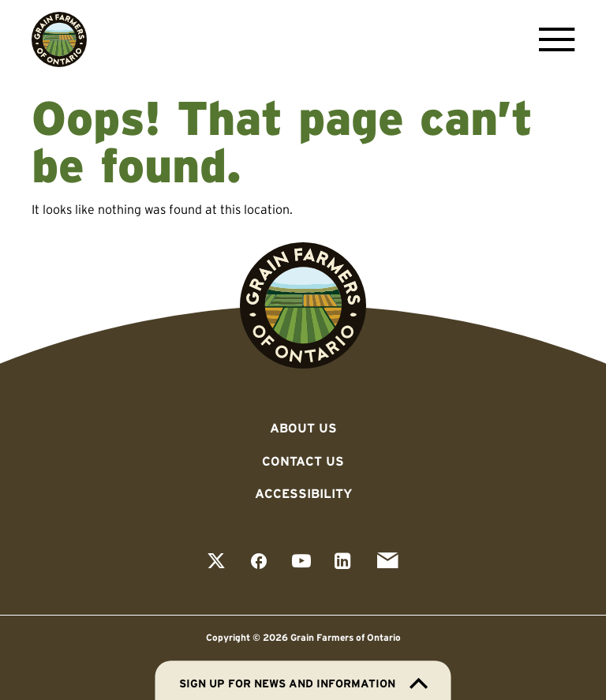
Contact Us (303, 461)
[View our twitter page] (216, 562)
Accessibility (303, 493)
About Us (303, 428)
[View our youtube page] (301, 562)
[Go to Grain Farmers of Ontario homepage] (59, 39)
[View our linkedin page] (343, 562)
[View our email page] (387, 562)
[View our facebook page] (259, 562)
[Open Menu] (553, 39)
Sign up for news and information (303, 683)
